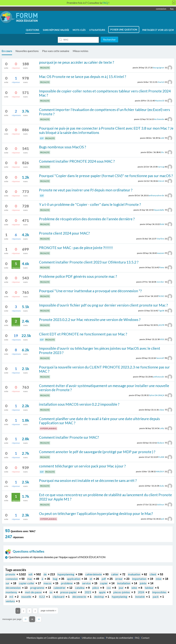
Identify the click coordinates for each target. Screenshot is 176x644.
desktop (99, 597)
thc (163, 152)
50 (39, 619)
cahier (115, 574)
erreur (119, 579)
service (86, 583)
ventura (10, 601)
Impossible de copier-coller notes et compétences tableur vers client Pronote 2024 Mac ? (105, 93)
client (153, 574)
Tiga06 (161, 311)
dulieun (161, 504)
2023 (88, 592)
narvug (161, 167)
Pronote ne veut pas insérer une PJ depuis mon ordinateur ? (86, 190)
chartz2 (161, 82)
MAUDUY (160, 471)
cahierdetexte (94, 574)
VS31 (162, 339)
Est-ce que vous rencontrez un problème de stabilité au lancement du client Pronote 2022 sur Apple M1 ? (105, 497)
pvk (163, 519)
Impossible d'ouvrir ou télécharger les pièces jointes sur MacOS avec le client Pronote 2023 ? (100, 350)
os (51, 592)
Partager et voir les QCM (158, 30)
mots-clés (79, 30)
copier (104, 583)
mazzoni (161, 253)
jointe (143, 583)
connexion (161, 9)
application (74, 579)
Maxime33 (160, 101)
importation (139, 579)
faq (172, 9)
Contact (145, 638)
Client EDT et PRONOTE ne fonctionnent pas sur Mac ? (83, 334)
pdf (104, 579)
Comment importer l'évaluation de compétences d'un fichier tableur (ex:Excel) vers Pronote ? (104, 112)
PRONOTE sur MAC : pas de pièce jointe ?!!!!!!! (76, 248)
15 (26, 619)
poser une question (124, 30)
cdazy (162, 410)
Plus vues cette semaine (56, 51)
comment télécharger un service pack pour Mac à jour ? (82, 466)
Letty (162, 428)
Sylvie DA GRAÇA (157, 395)
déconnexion (13, 588)
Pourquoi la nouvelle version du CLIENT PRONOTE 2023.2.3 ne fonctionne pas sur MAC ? (104, 369)
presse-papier (68, 592)
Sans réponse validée (56, 30)
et (91, 579)
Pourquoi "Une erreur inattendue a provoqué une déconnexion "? (90, 291)
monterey (11, 592)
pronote (10, 574)
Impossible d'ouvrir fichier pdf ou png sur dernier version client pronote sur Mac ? (103, 305)
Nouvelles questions (27, 51)
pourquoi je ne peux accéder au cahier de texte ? (76, 62)
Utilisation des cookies (93, 638)
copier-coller (27, 583)
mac (30, 579)
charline (160, 239)
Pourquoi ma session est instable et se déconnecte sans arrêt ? (88, 480)
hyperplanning (66, 574)
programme (37, 588)
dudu (162, 486)
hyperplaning (120, 597)
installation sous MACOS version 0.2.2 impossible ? (79, 404)
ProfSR (161, 457)
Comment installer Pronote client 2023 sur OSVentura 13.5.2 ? (89, 262)
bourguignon (158, 68)
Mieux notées (81, 51)
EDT (42, 138)
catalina (80, 588)
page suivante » (48, 611)
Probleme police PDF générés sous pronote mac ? (78, 276)
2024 (141, 592)
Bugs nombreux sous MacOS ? (62, 147)
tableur (149, 588)
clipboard (59, 597)
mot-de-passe (33, 592)
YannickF (160, 358)
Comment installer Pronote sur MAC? (69, 437)
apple (102, 592)
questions (32, 30)
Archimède (159, 119)
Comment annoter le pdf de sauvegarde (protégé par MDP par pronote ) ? (97, 452)
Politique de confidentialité (120, 638)
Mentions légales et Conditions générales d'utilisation (53, 638)
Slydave (161, 443)
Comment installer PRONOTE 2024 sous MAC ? (77, 161)
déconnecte (79, 597)
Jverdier (160, 282)
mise (159, 579)
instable (140, 597)
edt (31, 574)
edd (162, 138)
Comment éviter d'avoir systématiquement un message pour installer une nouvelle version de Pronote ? (104, 388)
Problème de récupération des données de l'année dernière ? (87, 219)
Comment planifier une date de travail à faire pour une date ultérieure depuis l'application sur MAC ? (99, 421)
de (45, 574)
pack (156, 597)
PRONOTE (45, 68)
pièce (96, 588)
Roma (162, 267)
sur (7, 583)
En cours (7, 51)
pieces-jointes (122, 592)
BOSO (161, 296)
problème (67, 583)
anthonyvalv (159, 377)
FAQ (137, 638)
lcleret (161, 181)
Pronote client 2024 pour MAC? (64, 233)
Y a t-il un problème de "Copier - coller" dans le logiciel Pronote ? (90, 204)
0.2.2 (42, 597)
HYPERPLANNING (48, 428)
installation (124, 583)
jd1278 (161, 325)
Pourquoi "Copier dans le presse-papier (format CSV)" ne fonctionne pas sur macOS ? (106, 176)
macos (48, 583)
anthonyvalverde (156, 195)
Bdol (162, 224)
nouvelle (26, 597)
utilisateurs (97, 30)
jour (121, 588)
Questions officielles (25, 551)
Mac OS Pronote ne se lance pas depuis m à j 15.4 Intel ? (82, 76)
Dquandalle (159, 210)
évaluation (134, 574)
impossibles (159, 592)
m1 (11, 597)
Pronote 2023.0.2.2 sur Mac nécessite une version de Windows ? (90, 320)
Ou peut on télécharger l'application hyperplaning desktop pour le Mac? (96, 513)
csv (109, 588)
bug (55, 579)
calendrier (60, 588)
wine (134, 588)
